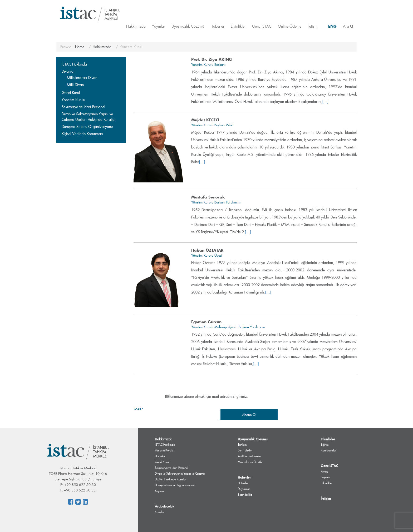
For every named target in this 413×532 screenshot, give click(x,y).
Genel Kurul (71, 93)
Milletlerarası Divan (82, 78)
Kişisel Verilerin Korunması (82, 134)
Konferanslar (329, 450)
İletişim (313, 26)
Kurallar (160, 512)
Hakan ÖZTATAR (207, 250)
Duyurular (244, 489)
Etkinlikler (238, 26)
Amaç (324, 471)
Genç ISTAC (262, 26)
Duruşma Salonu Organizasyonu (87, 127)
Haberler (217, 26)
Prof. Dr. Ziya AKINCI (212, 59)
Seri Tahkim (245, 450)
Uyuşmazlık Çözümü (188, 26)
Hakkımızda (136, 26)
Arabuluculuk (165, 506)
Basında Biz (245, 495)
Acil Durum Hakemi (250, 456)
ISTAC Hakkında (74, 64)
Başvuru (326, 477)
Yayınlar (159, 26)
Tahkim (242, 445)
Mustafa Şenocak (208, 197)
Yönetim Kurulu (73, 100)
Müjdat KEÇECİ (205, 120)
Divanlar (68, 71)
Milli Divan (75, 85)
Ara (348, 26)
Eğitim (325, 445)
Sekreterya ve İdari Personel (83, 107)
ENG (332, 26)
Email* (175, 413)
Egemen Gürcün (206, 322)
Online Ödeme (290, 26)
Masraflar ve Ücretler (250, 462)
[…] (325, 102)
